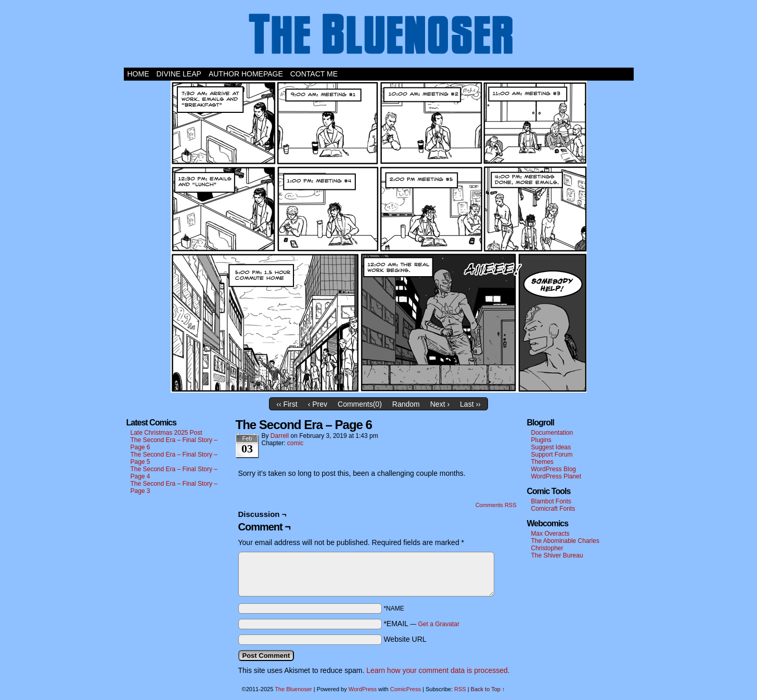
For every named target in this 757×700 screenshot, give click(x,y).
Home (138, 74)
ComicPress (406, 689)
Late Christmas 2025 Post (166, 433)
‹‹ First (287, 404)
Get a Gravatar (439, 624)
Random (406, 404)
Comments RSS (496, 505)
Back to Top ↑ (488, 689)
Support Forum (552, 455)
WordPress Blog (554, 469)
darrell (280, 436)
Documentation (552, 433)
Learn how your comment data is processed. (438, 670)
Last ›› (470, 404)
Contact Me (314, 74)
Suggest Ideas (551, 447)
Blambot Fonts (551, 501)
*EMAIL (421, 624)
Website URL (405, 639)
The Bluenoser (379, 36)
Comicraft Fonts (553, 509)
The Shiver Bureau (557, 555)
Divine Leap (179, 74)
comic (295, 443)
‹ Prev (318, 404)
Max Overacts (550, 534)
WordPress (363, 689)
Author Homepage (246, 74)
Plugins (541, 440)
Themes (542, 462)
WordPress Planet (556, 476)
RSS (460, 689)
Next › (440, 404)
